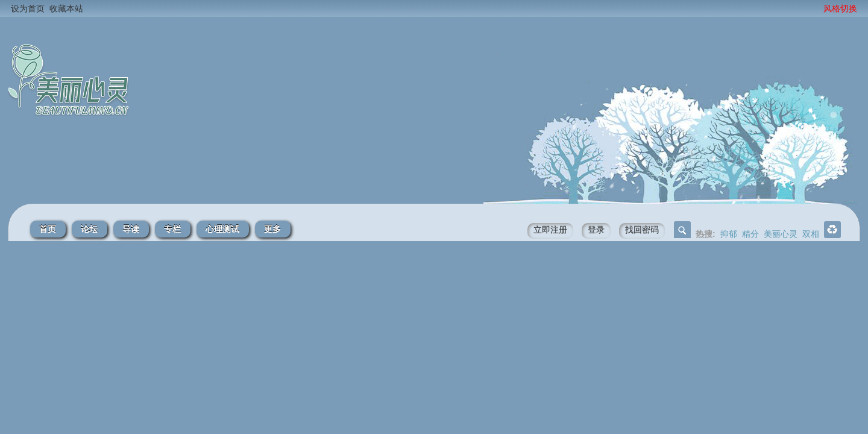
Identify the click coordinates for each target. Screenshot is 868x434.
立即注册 (550, 230)
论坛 (89, 229)
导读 (131, 229)
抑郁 (729, 234)
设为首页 (28, 8)
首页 (48, 229)
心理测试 (222, 229)
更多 (272, 229)
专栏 (172, 229)
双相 (811, 234)
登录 (596, 230)
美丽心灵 (781, 234)
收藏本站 (66, 8)
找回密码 (642, 230)
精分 (750, 234)
